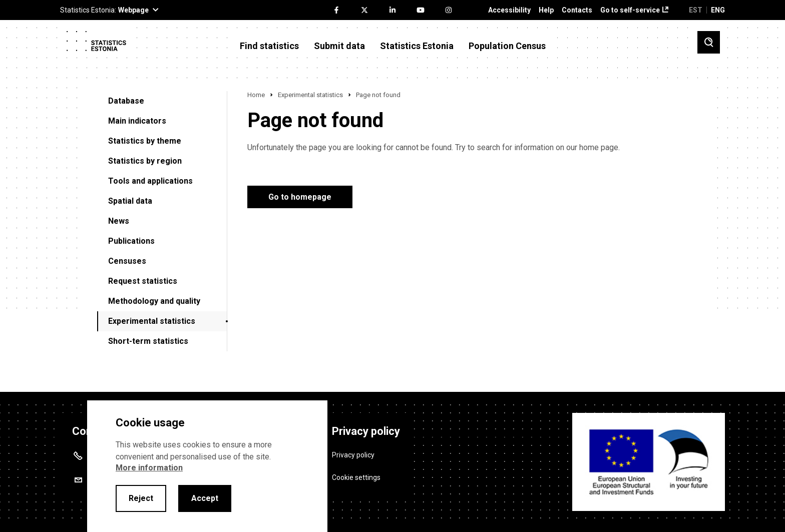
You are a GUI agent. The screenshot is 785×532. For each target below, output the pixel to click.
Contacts (577, 10)
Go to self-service (630, 10)
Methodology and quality (154, 301)
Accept (205, 498)
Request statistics (143, 281)
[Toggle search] (709, 42)
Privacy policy (353, 454)
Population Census (507, 46)
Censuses (127, 261)
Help (546, 10)
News (119, 221)
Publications (131, 241)
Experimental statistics (152, 321)
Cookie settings (356, 477)
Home (256, 95)
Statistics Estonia (417, 46)
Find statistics (269, 46)
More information (149, 468)
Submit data (339, 46)
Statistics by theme (145, 141)
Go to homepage (300, 197)
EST (696, 10)
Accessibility (509, 10)
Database (126, 101)
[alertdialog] (207, 466)
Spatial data (130, 201)
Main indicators (137, 121)
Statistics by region (145, 161)
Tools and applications (150, 181)
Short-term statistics (148, 341)
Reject (141, 498)
